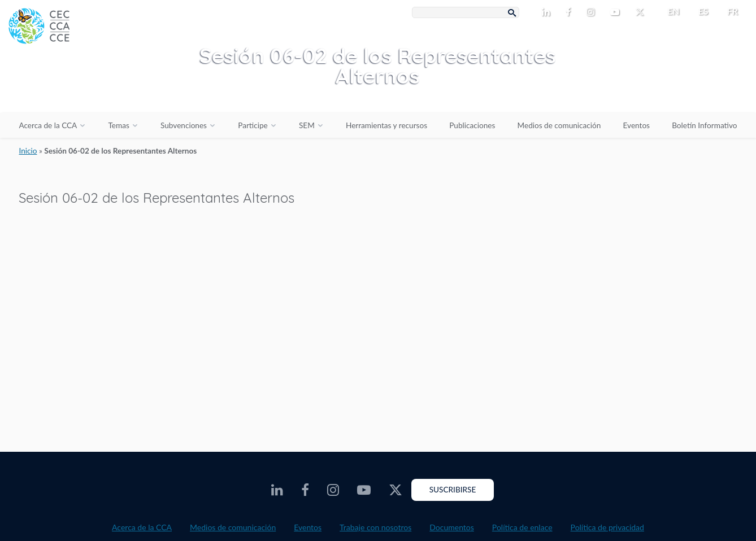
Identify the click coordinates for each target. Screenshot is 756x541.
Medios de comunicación (559, 125)
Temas (118, 125)
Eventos (636, 125)
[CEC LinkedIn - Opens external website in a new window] (548, 12)
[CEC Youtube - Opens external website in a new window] (617, 12)
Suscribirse (453, 490)
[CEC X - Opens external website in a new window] (642, 12)
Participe (253, 125)
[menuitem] (669, 11)
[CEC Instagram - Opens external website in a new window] (593, 12)
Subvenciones (184, 125)
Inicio (28, 151)
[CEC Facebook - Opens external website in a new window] (570, 12)
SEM (307, 125)
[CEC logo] (85, 85)
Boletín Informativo (704, 125)
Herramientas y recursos (386, 125)
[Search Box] (466, 12)
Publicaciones (472, 125)
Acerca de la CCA (48, 125)
